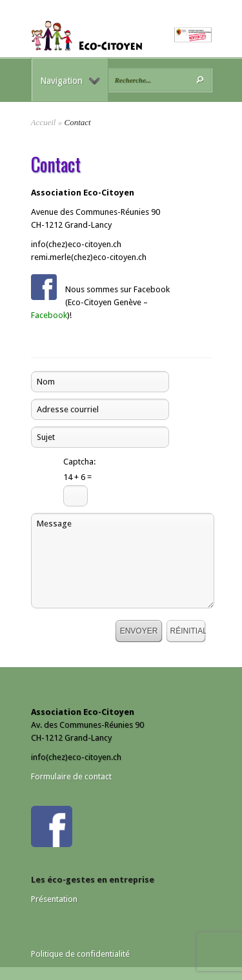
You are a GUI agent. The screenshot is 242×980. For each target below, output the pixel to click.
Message (123, 561)
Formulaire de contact (71, 776)
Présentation (54, 899)
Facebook (49, 315)
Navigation (70, 81)
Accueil (44, 122)
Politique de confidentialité (80, 954)
